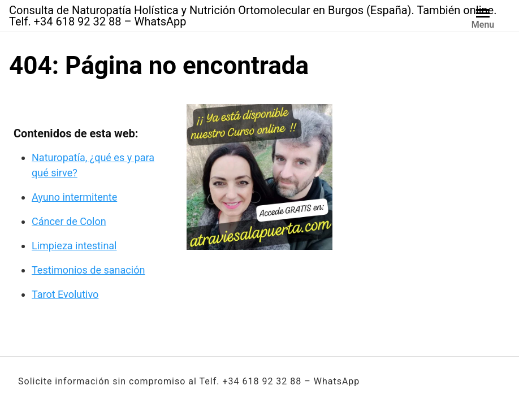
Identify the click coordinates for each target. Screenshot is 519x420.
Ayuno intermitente (74, 197)
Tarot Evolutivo (65, 294)
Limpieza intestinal (74, 246)
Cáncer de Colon (69, 221)
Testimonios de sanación (88, 270)
